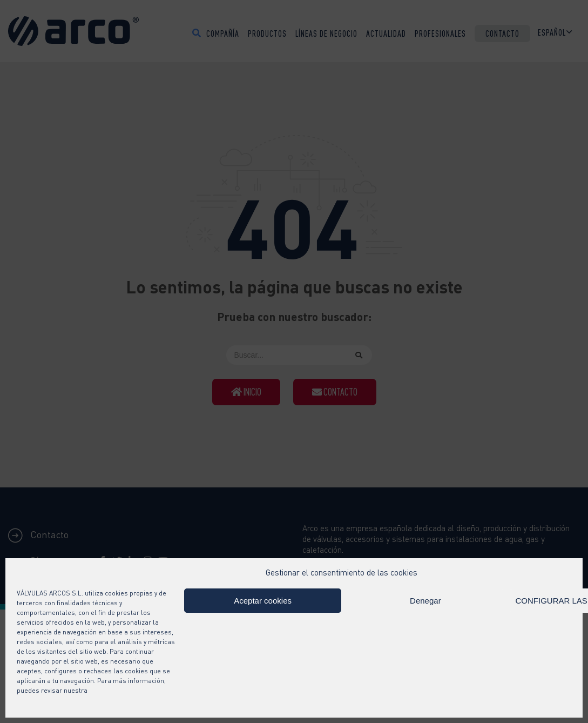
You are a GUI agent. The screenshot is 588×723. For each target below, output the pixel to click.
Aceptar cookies (263, 601)
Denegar (425, 601)
